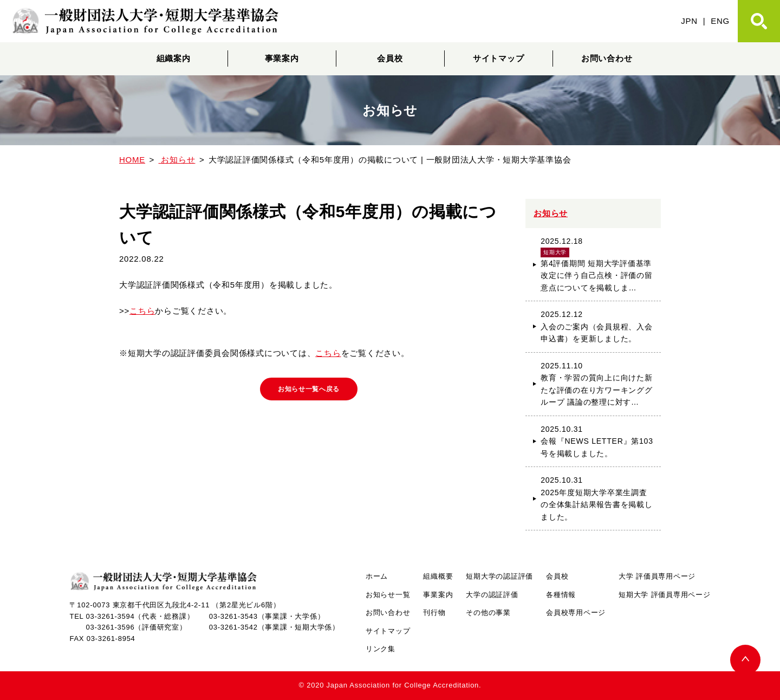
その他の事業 (488, 612)
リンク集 (381, 649)
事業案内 (282, 58)
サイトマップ (499, 58)
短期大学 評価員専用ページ (664, 595)
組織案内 (174, 58)
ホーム (377, 576)
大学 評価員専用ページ (657, 576)
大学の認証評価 (492, 595)
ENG (720, 21)
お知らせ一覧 (388, 595)
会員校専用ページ (576, 612)
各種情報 (561, 595)
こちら (142, 311)
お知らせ (551, 213)
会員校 (390, 58)
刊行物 (434, 612)
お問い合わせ (607, 58)
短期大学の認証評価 (499, 576)
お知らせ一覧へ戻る (309, 391)
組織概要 (438, 576)
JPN (689, 21)
